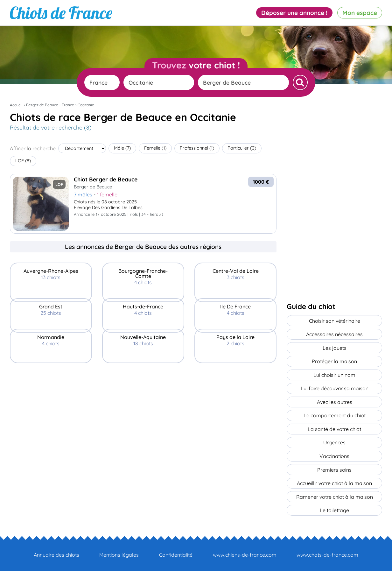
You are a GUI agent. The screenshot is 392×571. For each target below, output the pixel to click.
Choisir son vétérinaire (335, 321)
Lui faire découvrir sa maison (335, 387)
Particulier (242, 148)
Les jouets (335, 347)
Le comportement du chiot (335, 414)
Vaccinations (334, 454)
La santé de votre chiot (334, 427)
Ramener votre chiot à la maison (335, 494)
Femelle (155, 148)
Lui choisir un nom (334, 374)
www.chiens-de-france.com (245, 552)
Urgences (334, 441)
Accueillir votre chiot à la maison (334, 481)
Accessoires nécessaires (334, 334)
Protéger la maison (334, 361)
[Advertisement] (143, 404)
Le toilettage (334, 508)
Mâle (122, 148)
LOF (23, 161)
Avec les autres (335, 401)
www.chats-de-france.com (327, 552)
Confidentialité (176, 552)
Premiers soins (334, 468)
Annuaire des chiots (56, 552)
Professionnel (197, 148)
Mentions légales (119, 552)
